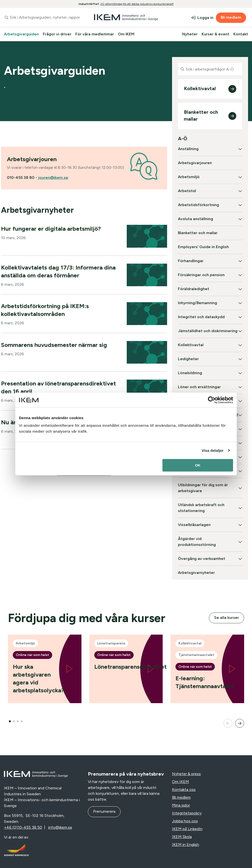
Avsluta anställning (196, 219)
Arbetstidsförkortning (198, 205)
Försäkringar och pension (201, 275)
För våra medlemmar (95, 34)
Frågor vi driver (57, 34)
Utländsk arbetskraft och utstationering (201, 508)
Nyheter (190, 34)
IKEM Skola (182, 837)
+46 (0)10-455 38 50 (23, 827)
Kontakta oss (184, 790)
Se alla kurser (227, 618)
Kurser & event (215, 34)
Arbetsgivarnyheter (196, 573)
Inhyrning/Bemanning (197, 303)
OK (198, 465)
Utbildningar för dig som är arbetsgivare (203, 488)
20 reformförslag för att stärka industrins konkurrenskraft (137, 4)
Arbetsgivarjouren (195, 163)
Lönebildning (190, 373)
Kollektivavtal (191, 345)
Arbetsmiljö (189, 177)
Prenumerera (104, 811)
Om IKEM (126, 34)
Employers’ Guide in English (203, 247)
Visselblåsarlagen (194, 525)
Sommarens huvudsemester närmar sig (54, 345)
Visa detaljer (213, 450)
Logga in (205, 18)
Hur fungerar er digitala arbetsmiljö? (51, 229)
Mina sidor (181, 805)
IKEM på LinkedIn (187, 829)
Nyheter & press (186, 774)
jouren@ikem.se (53, 178)
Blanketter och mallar (198, 233)
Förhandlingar (191, 261)
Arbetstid (187, 191)
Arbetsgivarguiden (21, 34)
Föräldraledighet (194, 289)
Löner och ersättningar (199, 387)
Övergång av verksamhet (202, 559)
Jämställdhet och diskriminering (208, 331)
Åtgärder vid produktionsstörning (197, 542)
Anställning (188, 149)
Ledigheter (188, 359)
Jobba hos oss (185, 821)
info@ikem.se (60, 827)
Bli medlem (231, 17)
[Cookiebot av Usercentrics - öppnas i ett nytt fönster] (212, 400)
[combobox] (42, 17)
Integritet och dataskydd (201, 317)
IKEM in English (186, 845)
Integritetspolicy (187, 813)
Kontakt (241, 34)
